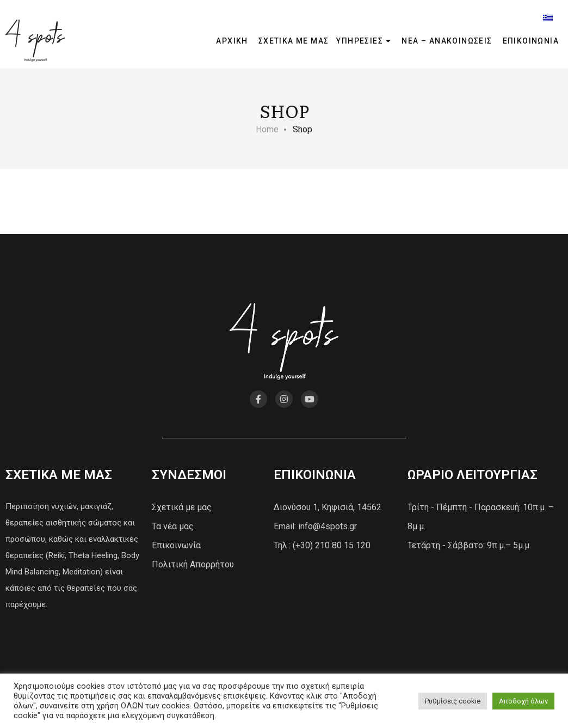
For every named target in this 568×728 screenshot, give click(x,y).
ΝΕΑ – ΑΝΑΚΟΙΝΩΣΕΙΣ (447, 41)
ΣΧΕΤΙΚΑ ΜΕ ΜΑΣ (294, 41)
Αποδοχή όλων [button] (523, 701)
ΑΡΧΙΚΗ (232, 41)
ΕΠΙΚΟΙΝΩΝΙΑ (531, 41)
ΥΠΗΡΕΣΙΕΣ (360, 41)
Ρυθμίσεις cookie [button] (453, 701)
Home (267, 129)
